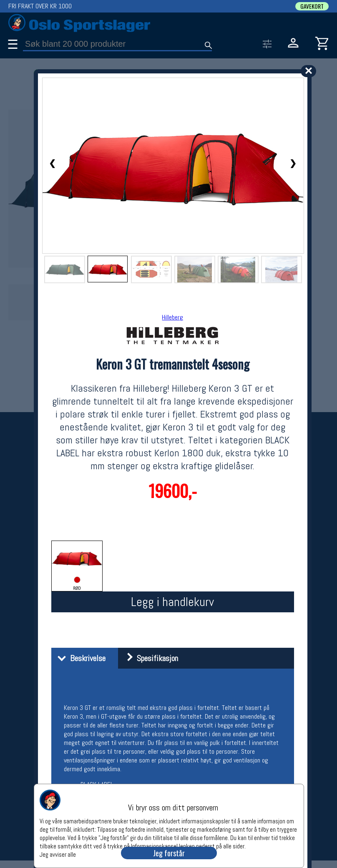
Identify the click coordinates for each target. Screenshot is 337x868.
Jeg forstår (169, 853)
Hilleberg (172, 317)
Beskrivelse (79, 658)
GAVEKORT (312, 6)
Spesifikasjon (149, 658)
